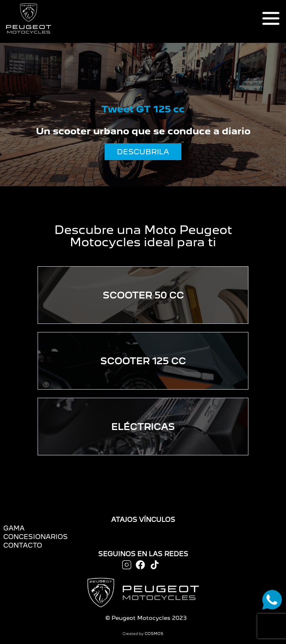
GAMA (14, 528)
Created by (143, 634)
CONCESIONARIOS (36, 537)
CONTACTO (23, 545)
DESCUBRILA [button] (143, 152)
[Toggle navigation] (271, 18)
